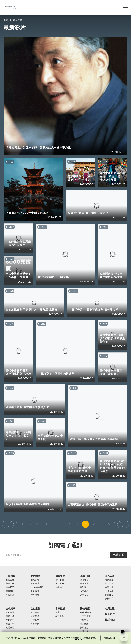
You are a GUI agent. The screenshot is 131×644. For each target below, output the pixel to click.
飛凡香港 (35, 580)
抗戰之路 (84, 628)
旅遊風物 (60, 583)
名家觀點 (60, 609)
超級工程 (10, 583)
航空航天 (10, 587)
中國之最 (84, 583)
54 (46, 524)
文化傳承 (10, 613)
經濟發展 (35, 616)
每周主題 (110, 609)
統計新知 (84, 587)
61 (109, 524)
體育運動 (35, 624)
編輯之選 (60, 616)
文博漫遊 (10, 628)
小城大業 (84, 620)
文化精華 (11, 609)
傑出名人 (109, 583)
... (101, 524)
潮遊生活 (60, 576)
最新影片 (18, 20)
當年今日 (84, 595)
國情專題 (85, 609)
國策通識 (84, 624)
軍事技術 (10, 591)
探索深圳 (35, 583)
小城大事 (109, 591)
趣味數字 (84, 580)
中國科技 (11, 576)
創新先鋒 (109, 587)
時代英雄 (109, 580)
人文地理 (84, 591)
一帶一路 (84, 631)
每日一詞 (10, 624)
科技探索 (10, 595)
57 (69, 524)
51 (22, 524)
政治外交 (35, 613)
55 (54, 524)
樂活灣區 (35, 576)
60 (93, 524)
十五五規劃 (85, 616)
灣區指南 (35, 595)
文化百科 (10, 620)
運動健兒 (109, 595)
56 (61, 524)
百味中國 (60, 580)
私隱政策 (79, 638)
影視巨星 (109, 599)
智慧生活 (10, 580)
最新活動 (110, 620)
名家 (57, 613)
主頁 (6, 20)
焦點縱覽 (35, 609)
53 (38, 524)
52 (30, 524)
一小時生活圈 (37, 587)
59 (85, 524)
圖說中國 (10, 616)
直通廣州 (35, 591)
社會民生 (35, 620)
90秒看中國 (86, 613)
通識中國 (85, 576)
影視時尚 (60, 587)
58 (78, 524)
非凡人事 (110, 576)
